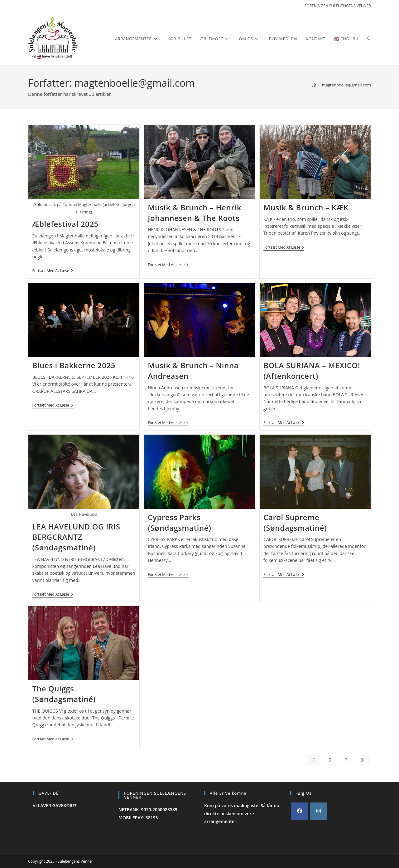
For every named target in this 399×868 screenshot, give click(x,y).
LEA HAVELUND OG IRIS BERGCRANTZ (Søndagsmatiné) (76, 537)
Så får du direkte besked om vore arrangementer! (242, 813)
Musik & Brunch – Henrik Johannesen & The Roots (195, 213)
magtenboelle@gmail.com (346, 85)
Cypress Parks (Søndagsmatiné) (179, 522)
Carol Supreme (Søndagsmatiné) (295, 522)
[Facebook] (299, 811)
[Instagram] (318, 811)
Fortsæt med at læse (53, 271)
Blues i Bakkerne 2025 (74, 365)
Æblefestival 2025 (65, 224)
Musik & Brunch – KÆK (306, 207)
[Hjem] (314, 85)
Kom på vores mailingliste (231, 805)
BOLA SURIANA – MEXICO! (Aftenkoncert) (312, 371)
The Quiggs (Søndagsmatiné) (64, 694)
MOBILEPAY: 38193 (138, 818)
